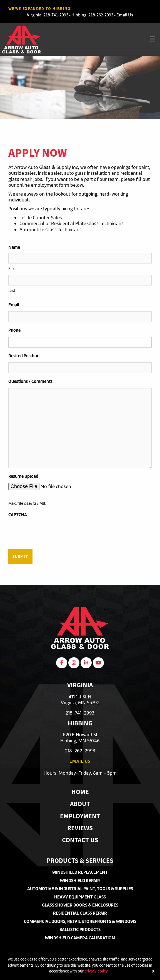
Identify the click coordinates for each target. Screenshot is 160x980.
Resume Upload (23, 476)
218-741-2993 (56, 15)
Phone (14, 330)
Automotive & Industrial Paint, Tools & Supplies (80, 889)
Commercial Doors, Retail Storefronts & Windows (80, 921)
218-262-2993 (101, 15)
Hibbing (79, 15)
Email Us (125, 15)
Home (80, 793)
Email (14, 305)
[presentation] (51, 532)
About (80, 805)
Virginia (34, 15)
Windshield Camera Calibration (80, 938)
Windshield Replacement (80, 872)
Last (12, 290)
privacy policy (96, 971)
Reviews (80, 829)
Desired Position (24, 356)
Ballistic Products (80, 929)
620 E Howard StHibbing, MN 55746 (80, 738)
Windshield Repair (80, 881)
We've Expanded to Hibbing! (40, 9)
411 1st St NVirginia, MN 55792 (80, 700)
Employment (80, 817)
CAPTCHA (18, 515)
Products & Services (80, 861)
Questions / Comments (30, 381)
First (12, 269)
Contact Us (80, 841)
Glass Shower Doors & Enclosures (80, 905)
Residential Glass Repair (80, 913)
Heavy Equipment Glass (80, 897)
